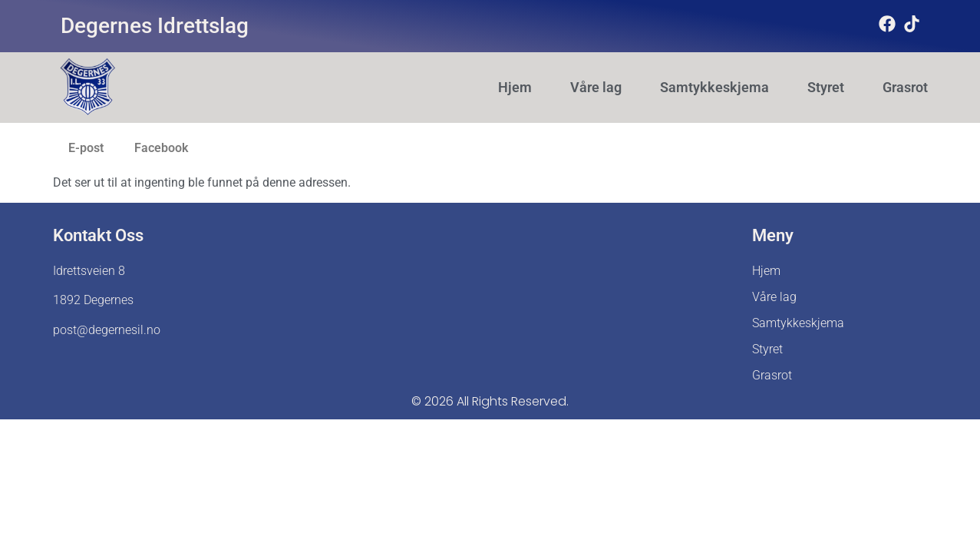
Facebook (161, 148)
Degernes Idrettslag (155, 26)
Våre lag (596, 88)
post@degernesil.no (107, 330)
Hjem (515, 88)
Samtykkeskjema (714, 88)
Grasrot (905, 88)
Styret (826, 88)
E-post (86, 148)
